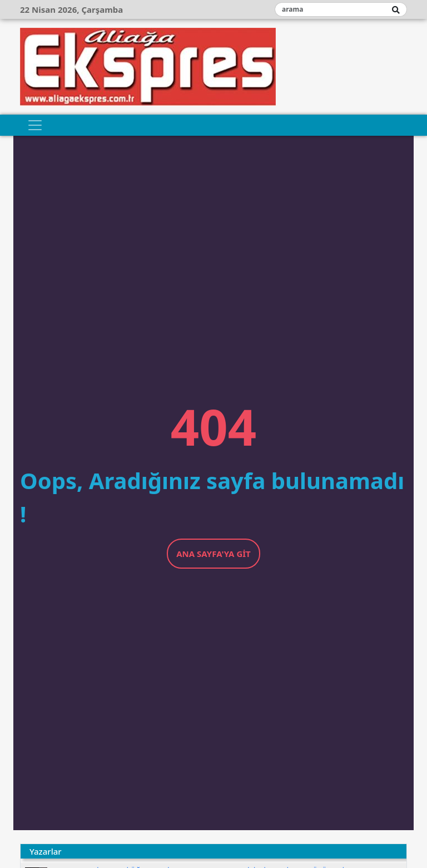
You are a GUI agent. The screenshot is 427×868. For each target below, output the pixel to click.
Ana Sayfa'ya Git (213, 554)
